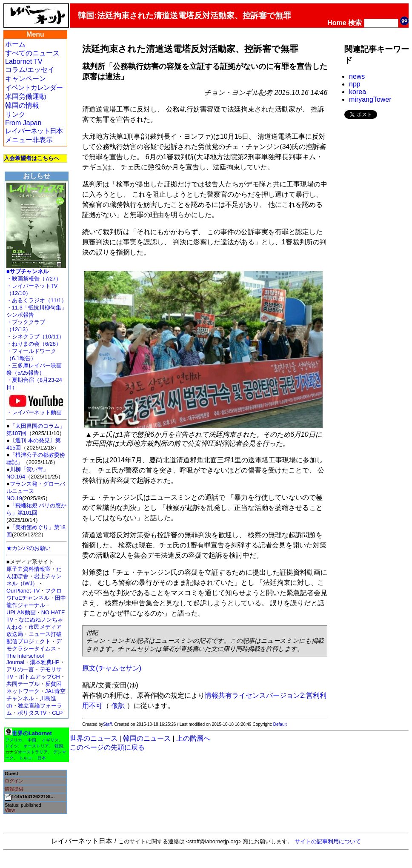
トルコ (26, 758)
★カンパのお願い (29, 548)
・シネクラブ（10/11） (35, 337)
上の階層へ (193, 738)
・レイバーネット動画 (36, 410)
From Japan (23, 123)
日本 (42, 758)
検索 (355, 23)
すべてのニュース (32, 53)
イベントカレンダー (34, 87)
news (357, 76)
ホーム (15, 44)
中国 (32, 740)
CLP (57, 713)
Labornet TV (24, 62)
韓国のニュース (147, 738)
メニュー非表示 (29, 140)
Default (280, 724)
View (10, 810)
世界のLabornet (32, 733)
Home (337, 23)
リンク (15, 114)
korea (358, 92)
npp (355, 84)
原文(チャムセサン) (112, 668)
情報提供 (14, 789)
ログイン (14, 781)
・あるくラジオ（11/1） (37, 300)
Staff (107, 724)
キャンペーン (26, 79)
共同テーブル (23, 684)
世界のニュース (94, 738)
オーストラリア (33, 752)
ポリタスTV (32, 713)
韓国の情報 (22, 105)
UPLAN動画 (21, 612)
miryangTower (370, 99)
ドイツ (11, 746)
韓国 (59, 746)
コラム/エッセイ (30, 70)
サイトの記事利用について (328, 841)
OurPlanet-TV (23, 591)
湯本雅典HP (45, 662)
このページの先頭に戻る (107, 747)
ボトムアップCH (39, 677)
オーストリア (36, 746)
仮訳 (118, 706)
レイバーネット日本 (34, 131)
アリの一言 (20, 669)
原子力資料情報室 (29, 569)
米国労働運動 (26, 96)
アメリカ (14, 740)
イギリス (50, 740)
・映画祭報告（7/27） (34, 279)
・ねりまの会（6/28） (34, 344)
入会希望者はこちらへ (31, 158)
